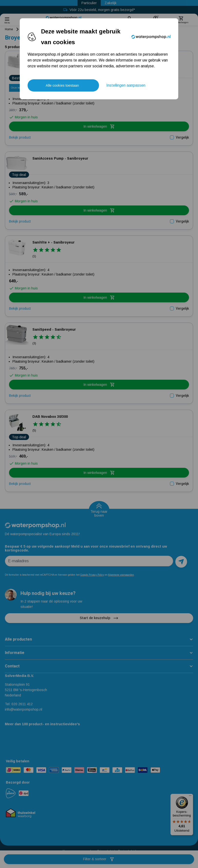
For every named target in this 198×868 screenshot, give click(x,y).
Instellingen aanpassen (126, 85)
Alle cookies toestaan (62, 85)
